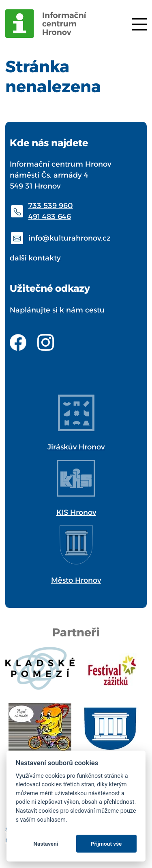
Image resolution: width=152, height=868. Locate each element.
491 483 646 (50, 217)
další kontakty (35, 258)
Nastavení (46, 844)
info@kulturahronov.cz (70, 238)
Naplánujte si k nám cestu (57, 310)
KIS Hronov (76, 512)
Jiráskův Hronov (76, 447)
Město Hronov (76, 580)
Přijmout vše (106, 844)
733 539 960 (51, 206)
